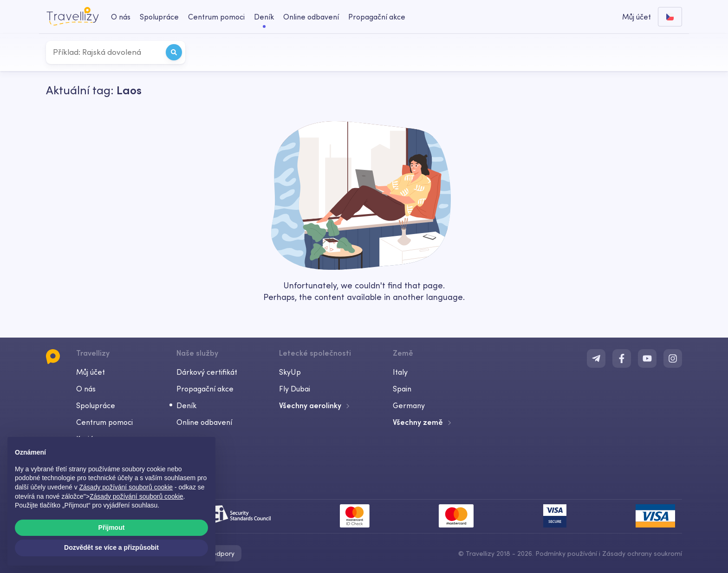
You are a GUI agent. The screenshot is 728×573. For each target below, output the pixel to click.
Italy (400, 372)
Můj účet (91, 372)
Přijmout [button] (112, 527)
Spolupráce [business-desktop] (159, 17)
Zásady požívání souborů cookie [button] (126, 487)
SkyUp (290, 372)
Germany (409, 405)
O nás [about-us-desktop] (121, 17)
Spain (402, 389)
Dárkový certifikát (207, 372)
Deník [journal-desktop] (264, 17)
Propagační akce (377, 17)
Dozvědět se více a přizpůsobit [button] (111, 547)
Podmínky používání (566, 553)
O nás (86, 389)
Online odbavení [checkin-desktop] (311, 17)
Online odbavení (204, 422)
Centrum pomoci (104, 422)
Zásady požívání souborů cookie (136, 496)
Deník (186, 405)
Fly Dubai (295, 389)
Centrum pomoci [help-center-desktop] (216, 17)
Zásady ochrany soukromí (642, 553)
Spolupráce (96, 405)
